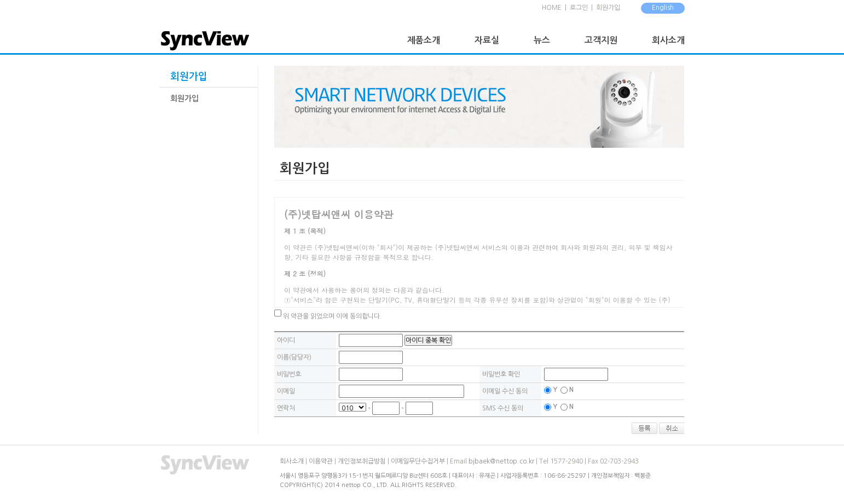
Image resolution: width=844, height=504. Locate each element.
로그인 (579, 8)
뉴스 (542, 40)
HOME (552, 8)
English (663, 8)
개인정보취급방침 (362, 461)
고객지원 (601, 40)
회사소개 (668, 40)
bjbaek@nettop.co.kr (501, 461)
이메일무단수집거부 (418, 461)
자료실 (487, 40)
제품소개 (424, 40)
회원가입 (608, 8)
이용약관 (321, 461)
